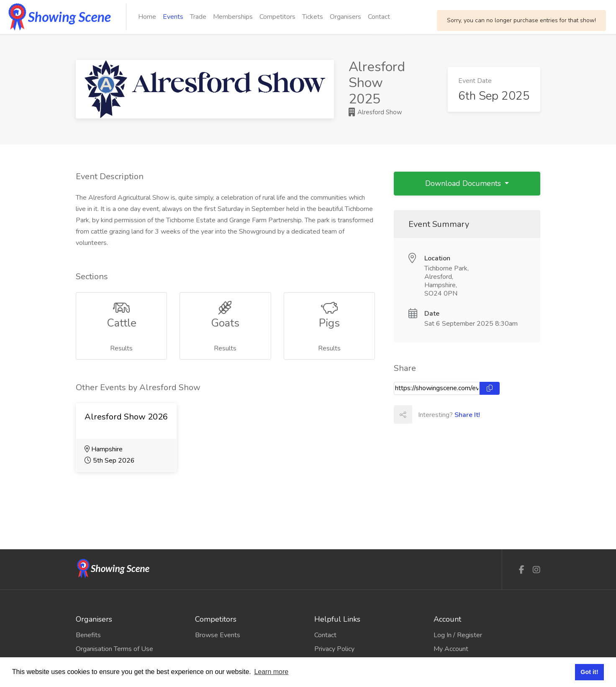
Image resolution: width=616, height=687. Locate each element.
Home (147, 17)
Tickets (313, 17)
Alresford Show (375, 112)
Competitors (277, 17)
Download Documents (464, 183)
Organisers (345, 17)
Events (173, 17)
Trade (198, 17)
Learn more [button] (271, 672)
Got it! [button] (589, 672)
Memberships (233, 17)
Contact (379, 17)
